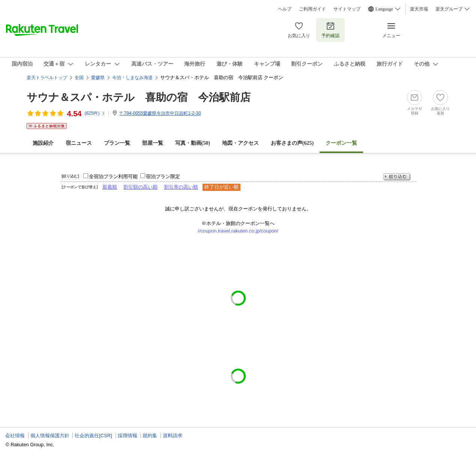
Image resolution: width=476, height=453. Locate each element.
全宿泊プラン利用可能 (113, 176)
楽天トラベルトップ (47, 78)
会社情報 (15, 436)
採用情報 (128, 436)
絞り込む (397, 177)
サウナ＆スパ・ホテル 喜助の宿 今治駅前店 (139, 97)
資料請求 (173, 436)
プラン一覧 (117, 143)
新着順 (110, 187)
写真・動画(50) (193, 143)
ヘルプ (285, 9)
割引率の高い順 (181, 187)
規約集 (150, 436)
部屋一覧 (153, 143)
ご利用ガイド (312, 9)
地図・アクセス (240, 143)
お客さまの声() (292, 143)
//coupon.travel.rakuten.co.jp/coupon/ (238, 231)
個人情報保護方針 (50, 436)
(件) (95, 113)
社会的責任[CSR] (93, 436)
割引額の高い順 (140, 187)
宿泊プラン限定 (163, 176)
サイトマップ (347, 9)
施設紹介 (43, 143)
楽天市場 (419, 9)
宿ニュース (79, 143)
